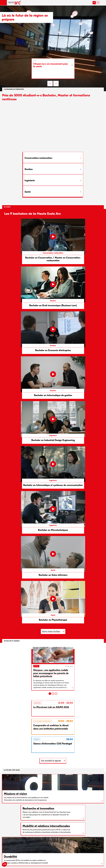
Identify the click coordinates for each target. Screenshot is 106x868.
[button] (3, 3)
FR (94, 3)
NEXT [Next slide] (56, 84)
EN (98, 3)
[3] (56, 694)
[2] (53, 694)
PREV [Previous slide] (50, 84)
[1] (50, 694)
